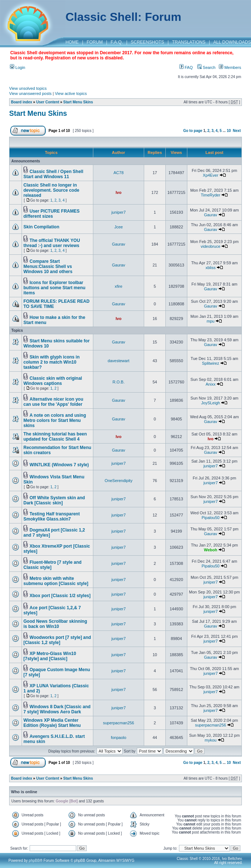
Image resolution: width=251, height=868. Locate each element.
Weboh (210, 550)
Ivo (119, 192)
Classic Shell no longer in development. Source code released (51, 190)
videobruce (211, 246)
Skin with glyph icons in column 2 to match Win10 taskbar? (51, 362)
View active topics (71, 93)
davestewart (118, 361)
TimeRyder (211, 195)
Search (206, 67)
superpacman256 (118, 723)
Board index (22, 102)
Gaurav (210, 215)
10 (229, 131)
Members (230, 67)
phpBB (34, 860)
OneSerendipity (119, 481)
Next (237, 131)
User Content (48, 102)
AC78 (119, 173)
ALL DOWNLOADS (232, 42)
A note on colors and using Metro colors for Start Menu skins (55, 420)
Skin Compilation (41, 227)
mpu (211, 321)
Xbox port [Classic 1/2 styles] (60, 596)
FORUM (95, 42)
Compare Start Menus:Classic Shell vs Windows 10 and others (48, 266)
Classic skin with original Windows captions (53, 381)
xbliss (211, 268)
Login (18, 67)
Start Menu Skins (78, 102)
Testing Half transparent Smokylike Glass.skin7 (52, 516)
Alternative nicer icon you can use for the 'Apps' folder (53, 402)
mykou (210, 740)
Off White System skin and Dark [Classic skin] (54, 500)
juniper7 (118, 212)
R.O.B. (118, 382)
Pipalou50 (211, 518)
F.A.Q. (117, 42)
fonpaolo (119, 738)
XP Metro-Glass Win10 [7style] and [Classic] (50, 656)
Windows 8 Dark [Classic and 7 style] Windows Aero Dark (57, 709)
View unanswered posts (30, 93)
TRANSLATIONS (189, 42)
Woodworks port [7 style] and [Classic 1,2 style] (57, 640)
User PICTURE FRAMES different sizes (51, 214)
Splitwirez (211, 363)
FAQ (186, 67)
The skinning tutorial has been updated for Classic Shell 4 (55, 437)
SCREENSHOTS (147, 42)
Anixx (211, 384)
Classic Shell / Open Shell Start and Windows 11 (53, 174)
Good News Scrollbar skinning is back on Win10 (55, 624)
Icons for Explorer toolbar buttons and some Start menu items (54, 288)
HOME (72, 42)
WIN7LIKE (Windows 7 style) (59, 465)
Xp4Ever (210, 175)
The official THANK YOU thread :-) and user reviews (52, 243)
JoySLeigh (211, 403)
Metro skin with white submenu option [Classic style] (56, 581)
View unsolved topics (28, 88)
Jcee (118, 227)
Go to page (193, 131)
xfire (119, 286)
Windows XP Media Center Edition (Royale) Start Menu (52, 723)
